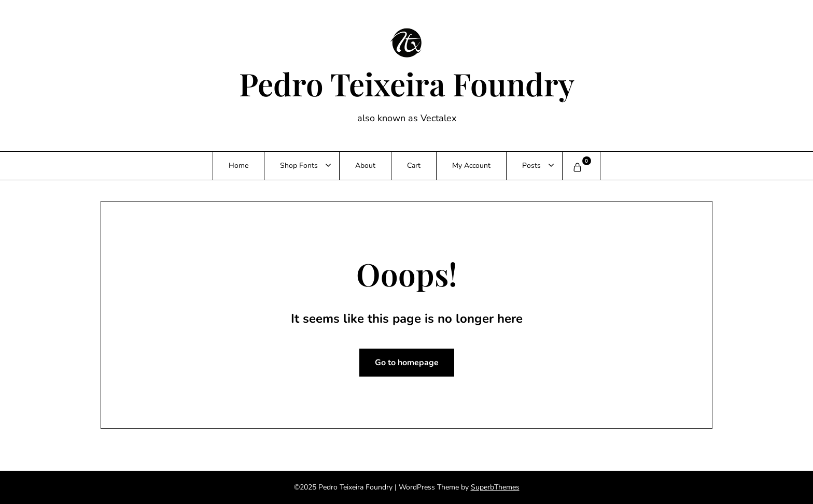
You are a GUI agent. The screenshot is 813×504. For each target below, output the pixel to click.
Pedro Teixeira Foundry (407, 83)
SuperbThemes (495, 487)
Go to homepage (407, 363)
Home (239, 165)
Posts (531, 165)
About (365, 165)
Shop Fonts (299, 165)
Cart (414, 165)
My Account (471, 165)
